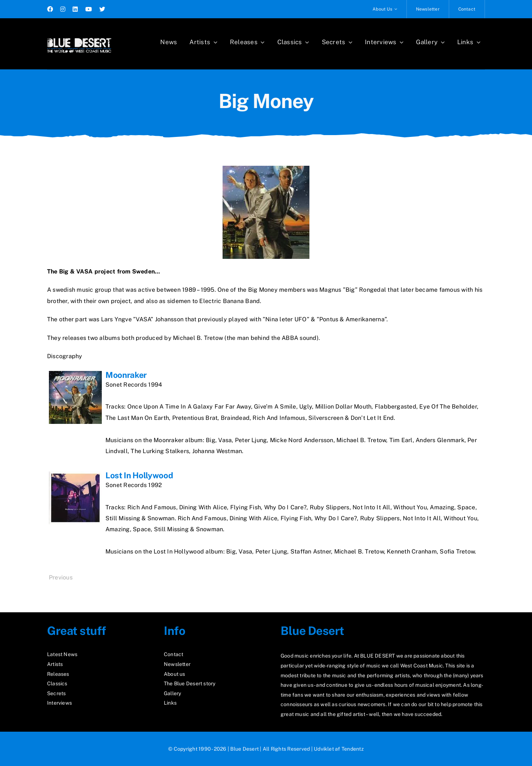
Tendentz (353, 749)
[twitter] (102, 9)
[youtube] (89, 9)
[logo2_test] (79, 36)
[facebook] (50, 9)
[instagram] (63, 9)
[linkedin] (75, 9)
